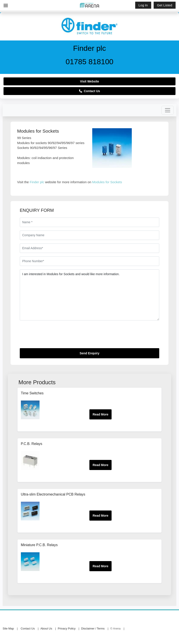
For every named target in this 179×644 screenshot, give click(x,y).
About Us (46, 628)
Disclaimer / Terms (93, 628)
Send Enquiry (89, 353)
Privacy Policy (67, 628)
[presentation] (53, 336)
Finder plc (37, 182)
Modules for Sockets (107, 182)
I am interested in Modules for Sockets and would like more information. (89, 295)
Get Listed (165, 5)
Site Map (8, 628)
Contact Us (90, 91)
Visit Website (89, 81)
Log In (143, 5)
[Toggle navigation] (168, 110)
